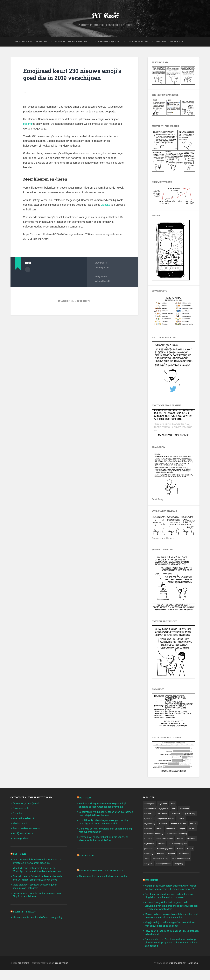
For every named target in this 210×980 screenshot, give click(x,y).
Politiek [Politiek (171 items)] (169, 859)
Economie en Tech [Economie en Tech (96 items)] (152, 829)
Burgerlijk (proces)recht (26, 803)
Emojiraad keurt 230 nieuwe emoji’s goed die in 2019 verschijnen (73, 75)
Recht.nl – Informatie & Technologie (103, 870)
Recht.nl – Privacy (25, 911)
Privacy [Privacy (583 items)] (179, 859)
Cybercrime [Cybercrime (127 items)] (178, 814)
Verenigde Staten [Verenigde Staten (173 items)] (152, 874)
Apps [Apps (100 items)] (175, 804)
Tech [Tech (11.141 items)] (184, 864)
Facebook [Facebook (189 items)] (179, 829)
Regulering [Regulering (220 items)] (191, 859)
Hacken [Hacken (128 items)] (171, 834)
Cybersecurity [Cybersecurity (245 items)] (151, 819)
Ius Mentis (152, 891)
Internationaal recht (23, 818)
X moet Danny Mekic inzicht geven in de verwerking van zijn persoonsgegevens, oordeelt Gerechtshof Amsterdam (171, 916)
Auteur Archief (28, 270)
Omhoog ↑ (194, 973)
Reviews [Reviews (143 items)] (148, 864)
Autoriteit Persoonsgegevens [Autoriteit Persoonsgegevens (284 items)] (157, 809)
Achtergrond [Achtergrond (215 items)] (150, 804)
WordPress (62, 973)
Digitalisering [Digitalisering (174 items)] (161, 824)
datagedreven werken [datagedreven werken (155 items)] (183, 819)
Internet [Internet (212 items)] (182, 844)
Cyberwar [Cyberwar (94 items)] (165, 819)
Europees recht (21, 808)
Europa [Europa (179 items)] (168, 829)
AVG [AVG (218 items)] (176, 809)
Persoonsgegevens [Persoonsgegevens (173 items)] (153, 859)
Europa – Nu (87, 855)
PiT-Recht (105, 15)
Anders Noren (177, 973)
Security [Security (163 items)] (159, 864)
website (106, 205)
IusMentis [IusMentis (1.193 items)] (149, 849)
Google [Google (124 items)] (161, 834)
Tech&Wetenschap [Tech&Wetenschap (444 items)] (153, 869)
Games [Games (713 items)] (191, 829)
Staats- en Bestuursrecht (31, 42)
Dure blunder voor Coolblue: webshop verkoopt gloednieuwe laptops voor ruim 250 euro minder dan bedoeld (171, 953)
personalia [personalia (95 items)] (173, 854)
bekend (27, 124)
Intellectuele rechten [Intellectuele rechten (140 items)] (166, 844)
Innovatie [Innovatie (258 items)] (149, 844)
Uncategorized (102, 268)
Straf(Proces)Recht (108, 42)
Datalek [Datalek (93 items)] (148, 824)
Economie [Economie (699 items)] (175, 824)
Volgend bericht (102, 281)
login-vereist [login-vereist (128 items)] (163, 849)
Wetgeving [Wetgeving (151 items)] (169, 874)
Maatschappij (20, 823)
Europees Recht (138, 42)
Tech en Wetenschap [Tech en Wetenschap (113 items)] (174, 869)
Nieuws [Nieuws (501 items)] (175, 849)
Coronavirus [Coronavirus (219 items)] (164, 814)
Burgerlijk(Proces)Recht (71, 42)
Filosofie (17, 813)
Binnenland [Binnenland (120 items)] (187, 809)
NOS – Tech (20, 854)
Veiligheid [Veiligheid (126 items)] (192, 869)
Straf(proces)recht (23, 833)
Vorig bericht (101, 277)
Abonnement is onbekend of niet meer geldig (37, 917)
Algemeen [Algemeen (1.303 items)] (164, 804)
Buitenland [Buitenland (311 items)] (149, 814)
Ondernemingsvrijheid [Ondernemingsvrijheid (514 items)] (154, 854)
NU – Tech (85, 798)
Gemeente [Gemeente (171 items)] (149, 834)
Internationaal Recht (170, 42)
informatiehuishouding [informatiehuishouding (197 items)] (155, 839)
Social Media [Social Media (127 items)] (173, 864)
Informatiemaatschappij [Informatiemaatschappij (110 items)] (180, 839)
